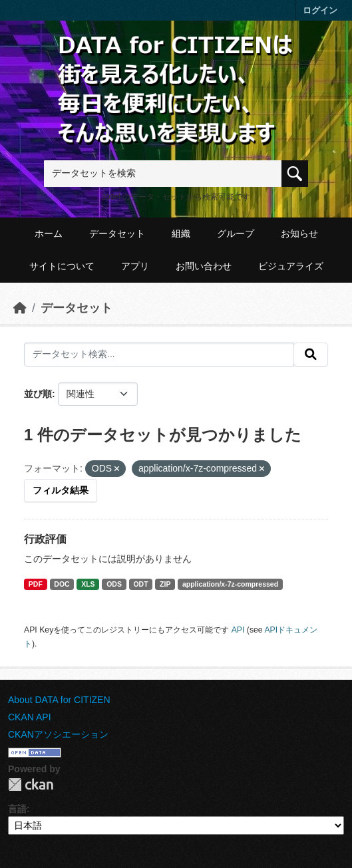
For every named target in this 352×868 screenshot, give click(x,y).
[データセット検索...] (159, 355)
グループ (236, 233)
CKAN (31, 785)
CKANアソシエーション (58, 734)
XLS (88, 584)
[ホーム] (20, 308)
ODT (140, 584)
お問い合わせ (204, 266)
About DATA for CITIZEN (59, 700)
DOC (62, 584)
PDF (36, 584)
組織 (181, 233)
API (238, 630)
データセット (117, 233)
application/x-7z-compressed (230, 584)
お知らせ (299, 233)
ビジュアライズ (291, 266)
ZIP (165, 584)
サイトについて (62, 266)
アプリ (135, 266)
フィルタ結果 (61, 490)
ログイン (320, 10)
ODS (114, 584)
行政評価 (45, 539)
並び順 (38, 394)
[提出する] (311, 355)
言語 (17, 809)
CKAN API (30, 717)
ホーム (49, 233)
